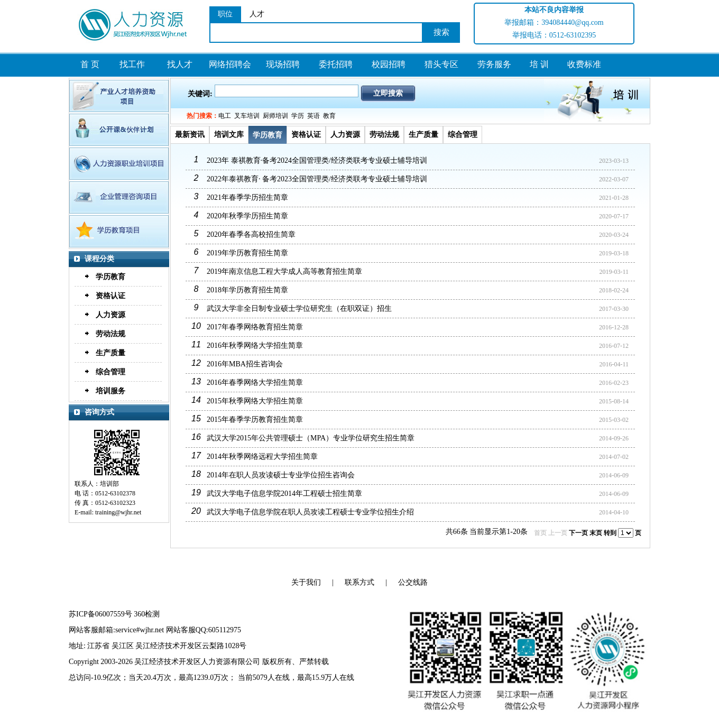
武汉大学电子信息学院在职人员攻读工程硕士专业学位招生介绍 (310, 512)
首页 (540, 533)
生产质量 (110, 353)
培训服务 (110, 391)
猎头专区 (441, 64)
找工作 (132, 64)
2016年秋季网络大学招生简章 (255, 345)
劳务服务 (494, 64)
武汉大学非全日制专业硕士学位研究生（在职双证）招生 (299, 308)
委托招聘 (336, 64)
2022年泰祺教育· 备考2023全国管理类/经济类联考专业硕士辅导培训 (317, 179)
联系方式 (359, 582)
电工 (225, 116)
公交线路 (413, 582)
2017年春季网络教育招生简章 (255, 327)
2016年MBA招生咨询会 (245, 364)
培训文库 (229, 135)
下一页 (578, 533)
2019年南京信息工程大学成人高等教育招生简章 (284, 271)
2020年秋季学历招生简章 (247, 216)
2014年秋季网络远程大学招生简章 (262, 457)
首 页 (90, 64)
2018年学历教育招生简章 (247, 290)
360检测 (147, 614)
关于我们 (306, 582)
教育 (329, 116)
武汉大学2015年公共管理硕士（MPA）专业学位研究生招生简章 (311, 438)
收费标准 (584, 64)
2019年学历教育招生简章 (247, 253)
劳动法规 (110, 334)
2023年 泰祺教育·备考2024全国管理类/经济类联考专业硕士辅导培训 (317, 160)
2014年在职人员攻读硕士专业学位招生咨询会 (281, 475)
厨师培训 (275, 116)
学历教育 (110, 277)
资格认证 (110, 296)
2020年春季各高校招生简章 (251, 234)
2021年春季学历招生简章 (247, 197)
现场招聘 (283, 64)
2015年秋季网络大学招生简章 (255, 401)
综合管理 (110, 372)
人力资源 (110, 315)
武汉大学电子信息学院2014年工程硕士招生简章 (284, 494)
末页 (596, 533)
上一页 (558, 533)
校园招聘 (389, 64)
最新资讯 (190, 135)
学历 (298, 116)
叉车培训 (247, 116)
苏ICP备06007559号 (100, 614)
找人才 (180, 64)
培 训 (539, 64)
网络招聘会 (230, 64)
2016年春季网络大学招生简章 (255, 383)
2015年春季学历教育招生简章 (255, 420)
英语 (314, 116)
